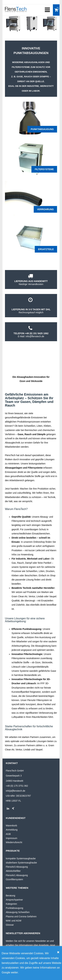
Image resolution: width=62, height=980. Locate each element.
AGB (8, 834)
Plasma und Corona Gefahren (21, 916)
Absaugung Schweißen (18, 912)
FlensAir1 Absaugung (17, 875)
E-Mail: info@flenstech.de (31, 336)
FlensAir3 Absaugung (17, 867)
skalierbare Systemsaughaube (21, 863)
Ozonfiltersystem (14, 879)
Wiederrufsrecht (14, 842)
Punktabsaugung (14, 908)
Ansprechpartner (14, 900)
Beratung (10, 896)
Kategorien (11, 904)
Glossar (10, 925)
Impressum (11, 838)
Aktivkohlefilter (13, 871)
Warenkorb (11, 826)
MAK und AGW (14, 921)
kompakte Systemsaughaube (21, 858)
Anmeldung (12, 830)
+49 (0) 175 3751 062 (17, 786)
